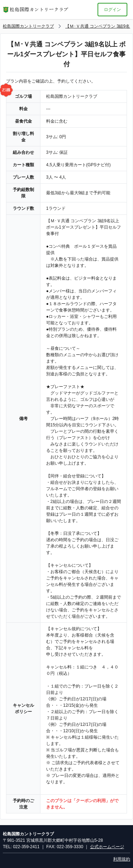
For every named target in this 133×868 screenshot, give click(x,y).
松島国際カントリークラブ (28, 26)
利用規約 (122, 859)
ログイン (112, 10)
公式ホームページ (107, 847)
